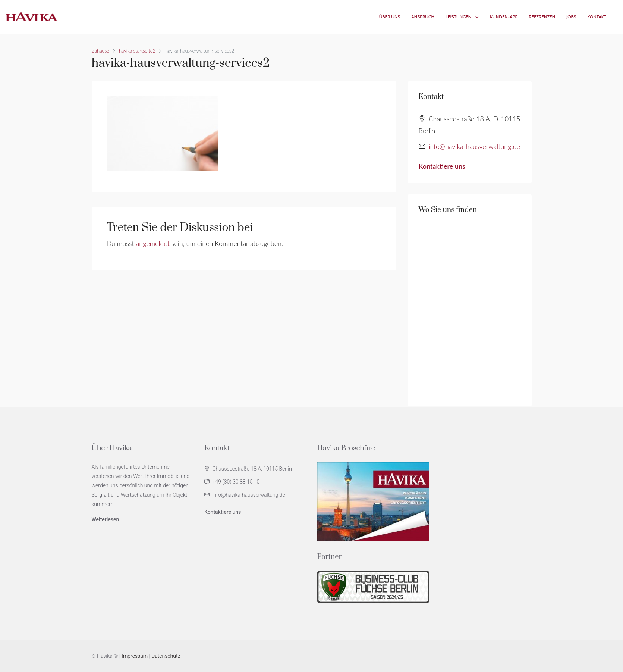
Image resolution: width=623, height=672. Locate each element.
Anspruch (423, 17)
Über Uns (390, 17)
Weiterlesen (106, 519)
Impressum (135, 656)
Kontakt (597, 17)
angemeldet (153, 243)
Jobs (571, 17)
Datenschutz (166, 656)
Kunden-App (504, 17)
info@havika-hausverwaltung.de (474, 146)
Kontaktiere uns (442, 166)
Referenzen (542, 17)
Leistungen (458, 17)
